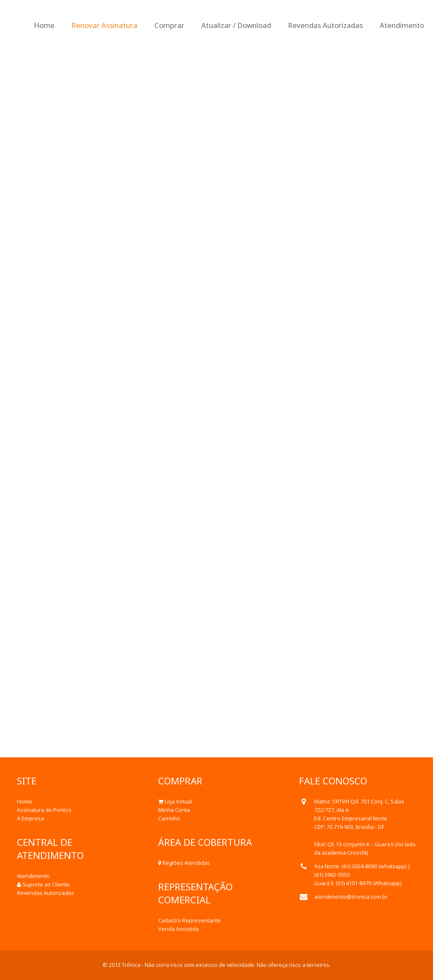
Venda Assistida (178, 929)
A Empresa (30, 819)
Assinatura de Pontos (44, 810)
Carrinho (169, 819)
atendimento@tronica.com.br (351, 897)
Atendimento (33, 876)
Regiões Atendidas (186, 863)
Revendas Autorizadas (45, 893)
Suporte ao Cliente (46, 885)
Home (25, 802)
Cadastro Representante (189, 921)
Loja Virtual (178, 802)
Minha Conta (174, 810)
